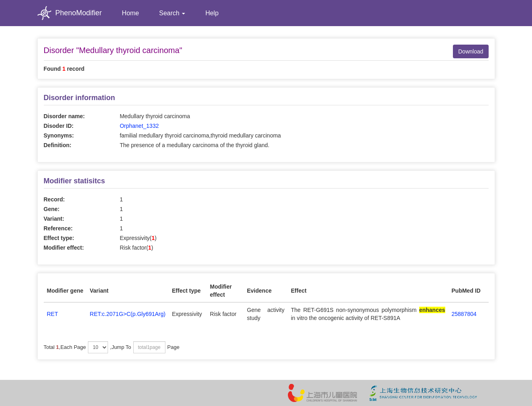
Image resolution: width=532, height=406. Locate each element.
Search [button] (172, 13)
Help (212, 13)
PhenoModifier (70, 13)
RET (53, 314)
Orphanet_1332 (139, 126)
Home (131, 13)
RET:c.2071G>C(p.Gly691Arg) (128, 314)
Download (471, 51)
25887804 (464, 314)
